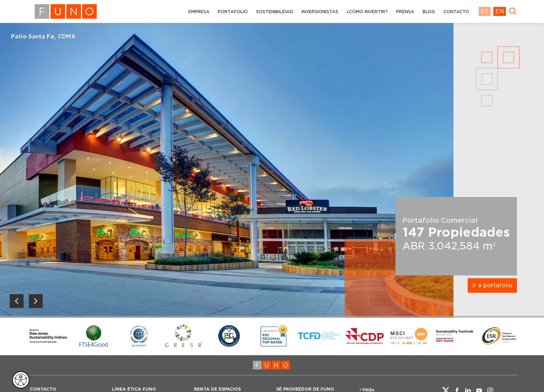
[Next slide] (36, 301)
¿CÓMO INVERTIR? (367, 12)
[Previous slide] (17, 301)
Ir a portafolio (492, 285)
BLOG (429, 12)
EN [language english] (500, 11)
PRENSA (405, 12)
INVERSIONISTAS (320, 12)
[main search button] (513, 11)
